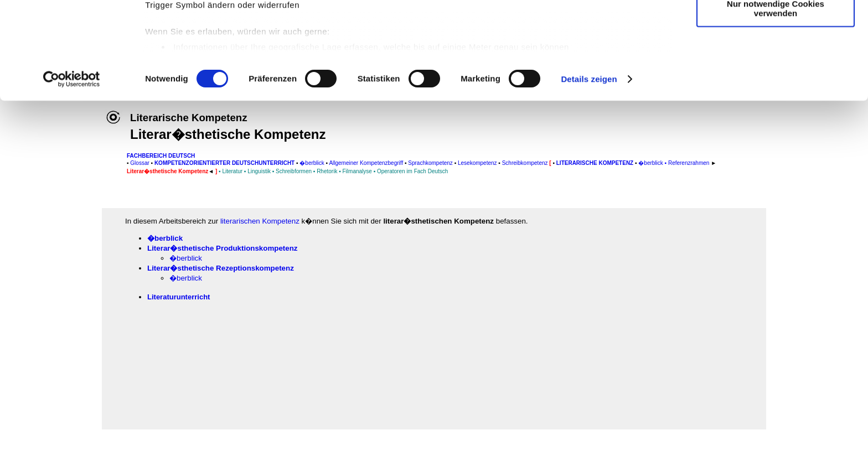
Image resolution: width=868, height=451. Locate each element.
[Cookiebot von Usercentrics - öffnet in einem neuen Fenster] (72, 168)
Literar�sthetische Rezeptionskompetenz (221, 268)
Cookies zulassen (776, 27)
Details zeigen (589, 168)
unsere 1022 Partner (221, 40)
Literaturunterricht (179, 297)
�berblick (165, 238)
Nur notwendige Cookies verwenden (776, 97)
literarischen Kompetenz (260, 221)
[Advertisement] (59, 231)
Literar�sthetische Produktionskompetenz (222, 248)
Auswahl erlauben (776, 60)
